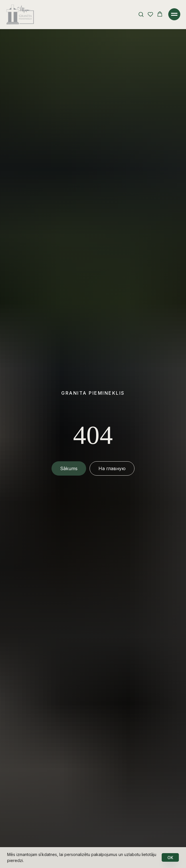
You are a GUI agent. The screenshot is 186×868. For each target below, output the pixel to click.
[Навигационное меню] (174, 14)
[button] (141, 14)
